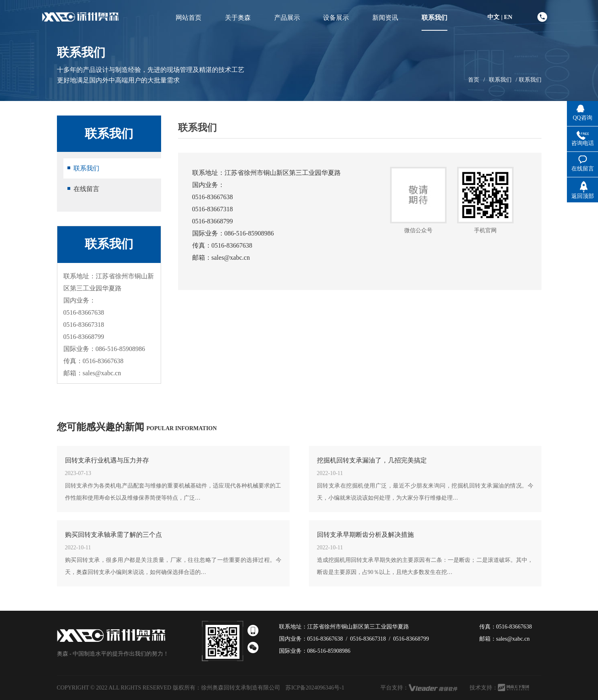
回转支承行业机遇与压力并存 (107, 460)
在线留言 (86, 189)
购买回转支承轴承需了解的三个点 (113, 535)
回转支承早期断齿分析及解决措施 (365, 535)
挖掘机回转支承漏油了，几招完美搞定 (372, 460)
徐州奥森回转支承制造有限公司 (241, 688)
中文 (493, 17)
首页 (474, 80)
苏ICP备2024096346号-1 (315, 688)
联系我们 (500, 80)
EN (508, 17)
